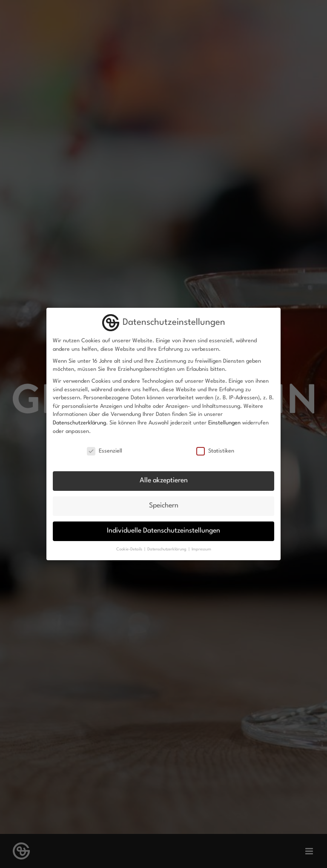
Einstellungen (224, 423)
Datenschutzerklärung (79, 423)
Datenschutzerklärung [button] (168, 549)
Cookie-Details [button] (130, 549)
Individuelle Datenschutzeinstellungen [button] (163, 531)
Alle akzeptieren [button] (164, 481)
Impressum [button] (201, 549)
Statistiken (215, 451)
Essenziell (105, 451)
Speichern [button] (164, 506)
